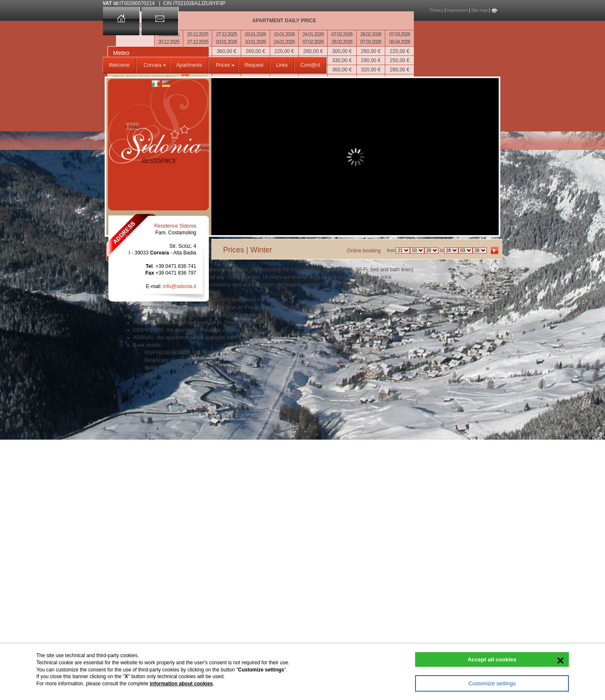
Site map (479, 10)
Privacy (437, 10)
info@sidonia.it (180, 286)
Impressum (457, 10)
